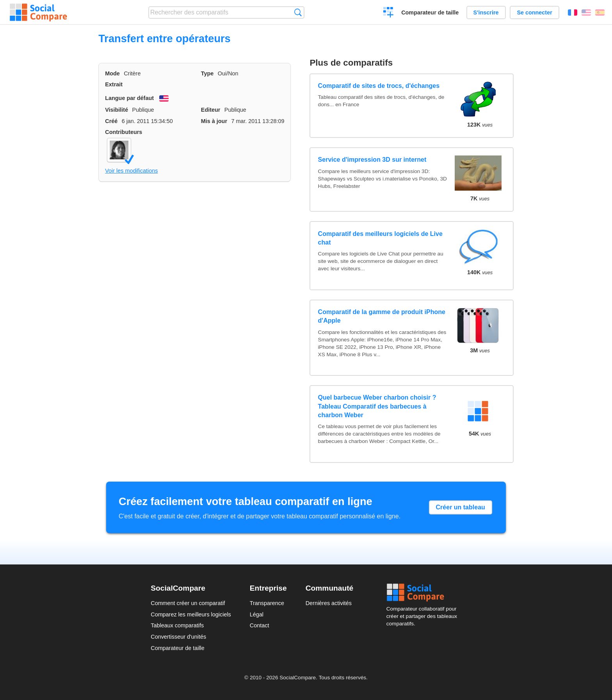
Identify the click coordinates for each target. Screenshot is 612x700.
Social (424, 593)
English (586, 12)
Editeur (211, 110)
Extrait (114, 84)
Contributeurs (124, 132)
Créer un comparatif (389, 13)
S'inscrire (486, 12)
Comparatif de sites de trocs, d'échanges (379, 86)
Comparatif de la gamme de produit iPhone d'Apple (382, 316)
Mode (112, 73)
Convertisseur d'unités (178, 637)
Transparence (267, 603)
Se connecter (534, 12)
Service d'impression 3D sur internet (372, 160)
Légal (257, 614)
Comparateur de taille (430, 12)
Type (207, 73)
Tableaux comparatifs (177, 625)
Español (600, 12)
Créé (111, 121)
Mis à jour (214, 121)
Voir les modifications (131, 171)
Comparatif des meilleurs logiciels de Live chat (380, 238)
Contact (260, 625)
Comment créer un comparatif (188, 603)
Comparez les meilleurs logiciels (191, 614)
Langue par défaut (129, 98)
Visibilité (117, 110)
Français (573, 12)
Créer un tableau (461, 507)
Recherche (298, 12)
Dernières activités (329, 603)
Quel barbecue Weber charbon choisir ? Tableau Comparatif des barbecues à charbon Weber (377, 406)
